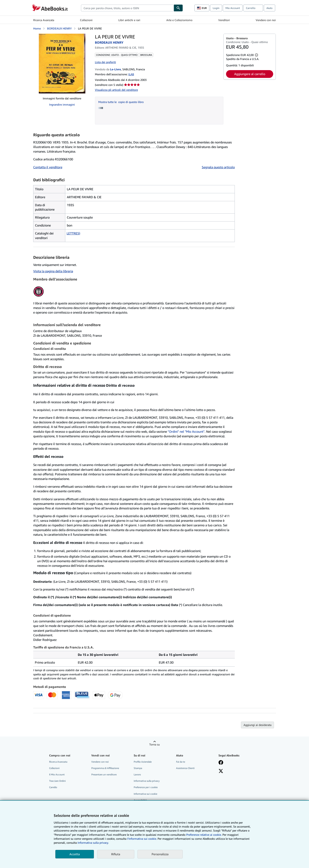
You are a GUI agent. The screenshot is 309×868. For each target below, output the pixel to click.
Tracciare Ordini (57, 781)
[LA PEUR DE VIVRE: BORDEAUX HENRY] (62, 64)
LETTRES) (73, 233)
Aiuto (270, 8)
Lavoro (137, 774)
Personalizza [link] (160, 854)
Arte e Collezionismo (179, 20)
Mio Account (233, 8)
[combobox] (127, 8)
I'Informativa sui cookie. (142, 839)
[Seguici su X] (221, 771)
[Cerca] (178, 8)
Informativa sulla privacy (147, 781)
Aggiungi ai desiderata (257, 725)
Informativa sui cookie (145, 794)
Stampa (138, 768)
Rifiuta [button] (116, 854)
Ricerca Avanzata (44, 20)
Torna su (154, 744)
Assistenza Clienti (185, 768)
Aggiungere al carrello (250, 74)
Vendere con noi (266, 20)
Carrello (53, 787)
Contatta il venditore (48, 167)
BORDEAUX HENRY (59, 28)
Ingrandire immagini (62, 104)
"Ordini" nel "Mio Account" (186, 432)
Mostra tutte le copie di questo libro (121, 102)
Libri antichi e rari (129, 20)
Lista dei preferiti (105, 62)
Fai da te (181, 762)
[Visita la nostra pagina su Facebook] (221, 763)
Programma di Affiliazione (105, 768)
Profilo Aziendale (143, 762)
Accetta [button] (75, 854)
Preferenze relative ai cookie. (204, 835)
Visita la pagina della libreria (53, 271)
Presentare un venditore (104, 774)
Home (37, 28)
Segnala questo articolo (218, 167)
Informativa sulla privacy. (93, 843)
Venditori (224, 20)
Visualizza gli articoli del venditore (116, 90)
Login (216, 8)
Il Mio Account (57, 774)
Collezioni (86, 20)
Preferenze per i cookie (146, 787)
